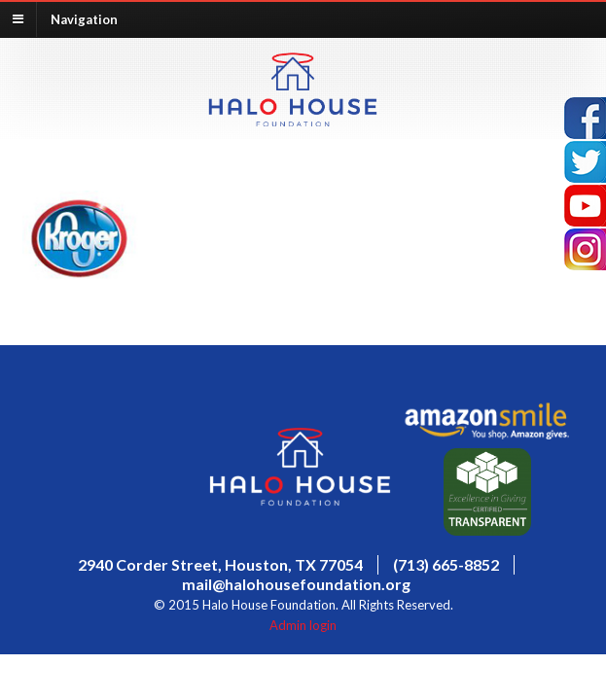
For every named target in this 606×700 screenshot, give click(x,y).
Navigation (84, 18)
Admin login (303, 625)
